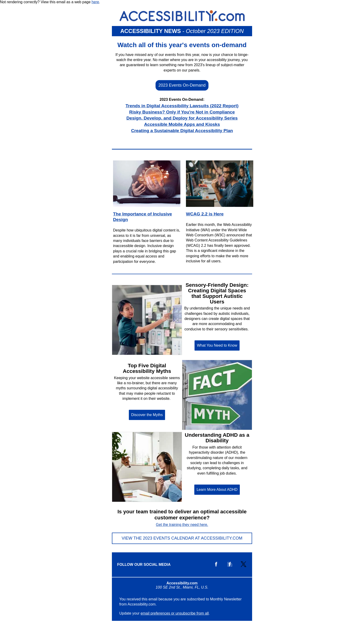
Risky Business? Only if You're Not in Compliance (182, 112)
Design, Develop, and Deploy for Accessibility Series (182, 118)
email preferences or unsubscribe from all (175, 613)
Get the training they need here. (182, 525)
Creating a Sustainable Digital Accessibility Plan (182, 131)
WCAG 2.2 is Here (205, 214)
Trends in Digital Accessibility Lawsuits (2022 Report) (182, 106)
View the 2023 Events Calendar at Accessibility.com (182, 538)
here (95, 2)
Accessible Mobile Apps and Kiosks (182, 124)
